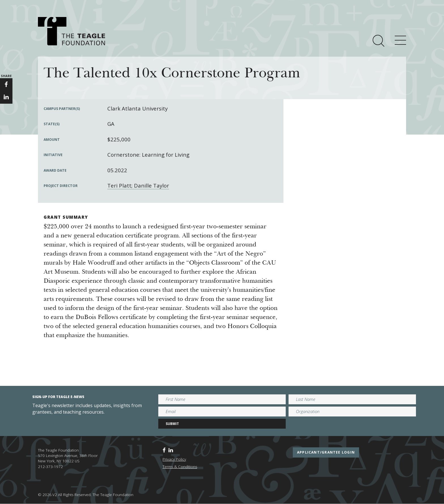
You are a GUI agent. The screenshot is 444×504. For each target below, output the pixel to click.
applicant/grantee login (326, 452)
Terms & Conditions (180, 467)
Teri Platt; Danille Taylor (138, 185)
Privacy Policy (174, 459)
